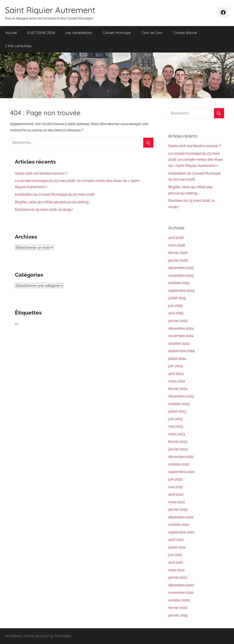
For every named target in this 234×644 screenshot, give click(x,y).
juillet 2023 (177, 411)
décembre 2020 (181, 585)
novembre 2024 (181, 336)
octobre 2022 (179, 464)
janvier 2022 (178, 509)
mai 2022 (175, 487)
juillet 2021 (177, 547)
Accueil (11, 33)
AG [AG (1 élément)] (16, 324)
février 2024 (178, 389)
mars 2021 (176, 570)
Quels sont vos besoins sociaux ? (41, 173)
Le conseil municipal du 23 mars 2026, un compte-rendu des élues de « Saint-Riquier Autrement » (196, 160)
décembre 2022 (181, 457)
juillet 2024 (177, 358)
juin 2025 (175, 306)
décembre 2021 (181, 517)
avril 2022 (176, 494)
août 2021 (176, 540)
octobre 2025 (179, 283)
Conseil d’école (185, 33)
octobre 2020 (179, 600)
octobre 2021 (179, 525)
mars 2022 (177, 502)
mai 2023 (175, 426)
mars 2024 (177, 381)
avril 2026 (176, 238)
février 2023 (178, 442)
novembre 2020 (181, 593)
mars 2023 (177, 434)
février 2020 (178, 608)
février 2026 (178, 253)
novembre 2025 (181, 275)
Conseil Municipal (117, 33)
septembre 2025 (181, 290)
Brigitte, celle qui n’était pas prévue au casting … (53, 202)
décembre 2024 (181, 328)
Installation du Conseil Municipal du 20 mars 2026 (55, 194)
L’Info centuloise (18, 46)
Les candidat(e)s (79, 33)
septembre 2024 (181, 351)
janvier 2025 (178, 321)
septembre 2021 (181, 532)
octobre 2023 (179, 404)
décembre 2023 (181, 396)
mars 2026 (177, 245)
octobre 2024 (179, 343)
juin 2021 (175, 555)
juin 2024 (175, 366)
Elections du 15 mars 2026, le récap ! (44, 209)
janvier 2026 (178, 260)
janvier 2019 (178, 615)
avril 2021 (176, 562)
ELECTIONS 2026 (41, 33)
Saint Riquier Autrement (50, 10)
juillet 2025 (177, 298)
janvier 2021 (178, 577)
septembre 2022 (181, 472)
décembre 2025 (181, 268)
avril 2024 (176, 374)
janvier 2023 (178, 449)
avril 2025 (176, 313)
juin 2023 (175, 419)
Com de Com (152, 33)
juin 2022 (175, 479)
